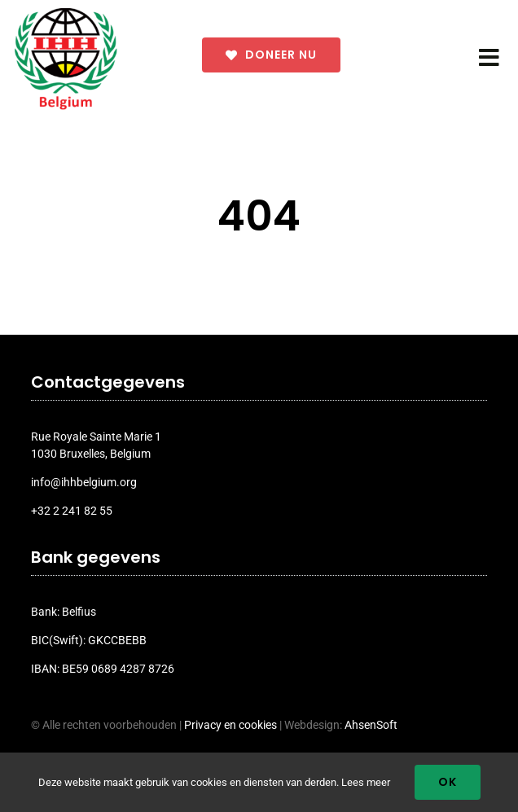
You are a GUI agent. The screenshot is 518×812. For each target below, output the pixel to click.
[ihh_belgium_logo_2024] (66, 14)
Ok (448, 782)
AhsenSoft (371, 725)
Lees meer (366, 782)
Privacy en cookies (230, 725)
